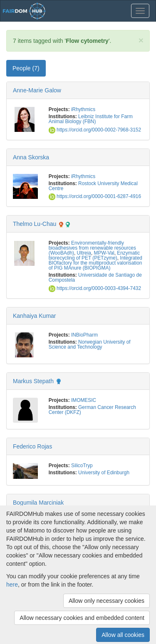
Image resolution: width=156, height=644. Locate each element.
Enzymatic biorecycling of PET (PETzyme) (94, 255)
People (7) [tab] (26, 68)
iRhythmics (83, 109)
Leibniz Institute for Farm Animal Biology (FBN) (91, 119)
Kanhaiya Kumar (35, 316)
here (12, 585)
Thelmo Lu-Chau (35, 224)
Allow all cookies (123, 635)
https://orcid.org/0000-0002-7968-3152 (95, 130)
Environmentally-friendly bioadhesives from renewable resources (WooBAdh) (92, 248)
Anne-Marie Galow (37, 90)
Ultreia (84, 253)
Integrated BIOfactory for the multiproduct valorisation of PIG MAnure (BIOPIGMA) (95, 263)
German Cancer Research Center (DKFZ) (92, 410)
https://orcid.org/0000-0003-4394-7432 (95, 288)
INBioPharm (84, 335)
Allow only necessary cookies (106, 601)
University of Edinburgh (104, 473)
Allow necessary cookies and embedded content (82, 618)
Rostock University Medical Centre (93, 186)
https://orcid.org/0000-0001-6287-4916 (95, 196)
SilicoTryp (82, 466)
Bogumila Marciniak (38, 503)
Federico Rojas (32, 446)
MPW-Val (104, 253)
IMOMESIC (84, 400)
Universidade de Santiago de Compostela (95, 277)
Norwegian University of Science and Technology (90, 344)
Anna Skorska (31, 157)
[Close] (141, 40)
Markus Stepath (33, 381)
